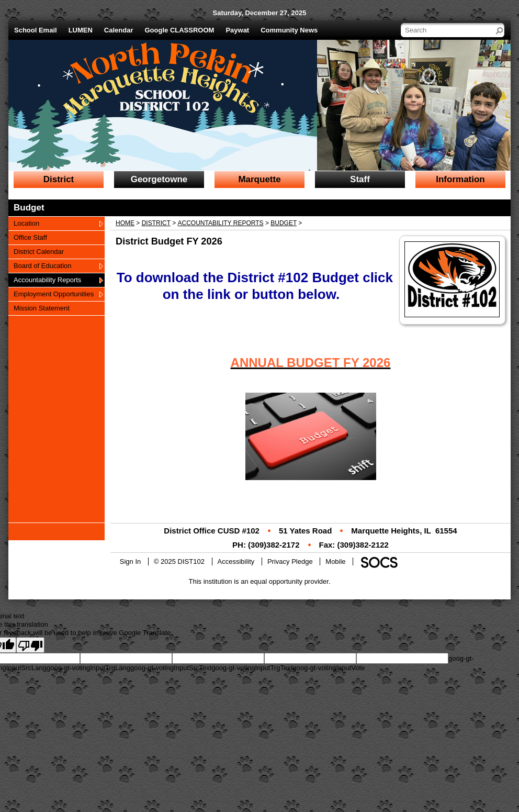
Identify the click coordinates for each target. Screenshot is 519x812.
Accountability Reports (221, 223)
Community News (289, 30)
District (156, 223)
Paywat (237, 30)
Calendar (119, 30)
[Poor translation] (30, 645)
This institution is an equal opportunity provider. (260, 581)
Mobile (335, 561)
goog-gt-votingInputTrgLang (88, 668)
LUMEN (81, 30)
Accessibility (236, 561)
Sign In (130, 561)
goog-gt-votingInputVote (329, 668)
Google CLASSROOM (180, 30)
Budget (284, 223)
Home (125, 223)
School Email (36, 30)
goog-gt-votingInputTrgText (252, 668)
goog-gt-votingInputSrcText (171, 668)
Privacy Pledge (290, 561)
